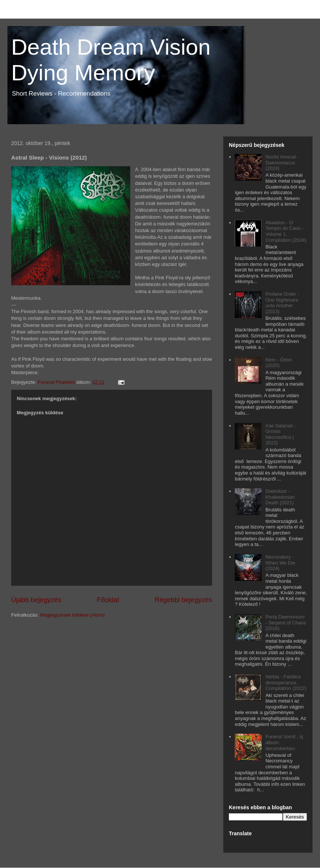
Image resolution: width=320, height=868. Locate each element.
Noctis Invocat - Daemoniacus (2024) (282, 163)
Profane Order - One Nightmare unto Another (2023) (282, 303)
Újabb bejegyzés (36, 600)
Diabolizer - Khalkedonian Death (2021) (280, 497)
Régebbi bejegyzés (183, 600)
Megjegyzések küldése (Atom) (72, 615)
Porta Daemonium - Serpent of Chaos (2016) (286, 623)
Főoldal (108, 600)
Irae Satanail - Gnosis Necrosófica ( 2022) (280, 434)
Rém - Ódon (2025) (279, 363)
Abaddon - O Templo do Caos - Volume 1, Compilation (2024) (286, 231)
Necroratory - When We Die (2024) (280, 563)
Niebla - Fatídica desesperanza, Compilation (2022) (286, 682)
